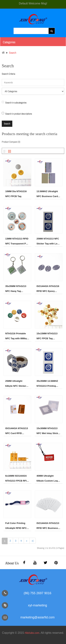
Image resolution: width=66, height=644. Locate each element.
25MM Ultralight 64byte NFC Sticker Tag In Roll (16, 383)
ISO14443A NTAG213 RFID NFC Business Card (48, 526)
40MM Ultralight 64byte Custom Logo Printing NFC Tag (48, 478)
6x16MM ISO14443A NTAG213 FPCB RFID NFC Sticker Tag (17, 478)
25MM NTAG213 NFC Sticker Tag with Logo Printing (48, 241)
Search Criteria (8, 74)
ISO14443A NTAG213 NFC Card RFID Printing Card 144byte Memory (17, 431)
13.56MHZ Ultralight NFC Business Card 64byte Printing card (48, 194)
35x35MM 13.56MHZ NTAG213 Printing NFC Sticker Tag (47, 383)
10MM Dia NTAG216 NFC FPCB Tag (16, 194)
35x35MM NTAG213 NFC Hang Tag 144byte (16, 289)
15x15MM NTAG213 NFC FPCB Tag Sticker (47, 336)
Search (13, 53)
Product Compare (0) (11, 142)
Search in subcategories (14, 103)
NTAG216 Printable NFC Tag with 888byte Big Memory (17, 336)
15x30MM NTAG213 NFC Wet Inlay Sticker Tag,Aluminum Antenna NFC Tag (48, 431)
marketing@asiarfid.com (37, 617)
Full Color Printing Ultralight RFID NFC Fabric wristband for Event (16, 526)
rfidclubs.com (32, 633)
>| (33, 541)
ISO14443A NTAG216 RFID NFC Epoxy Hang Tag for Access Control (48, 289)
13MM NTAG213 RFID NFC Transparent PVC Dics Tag (17, 241)
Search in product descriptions (17, 114)
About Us (12, 563)
